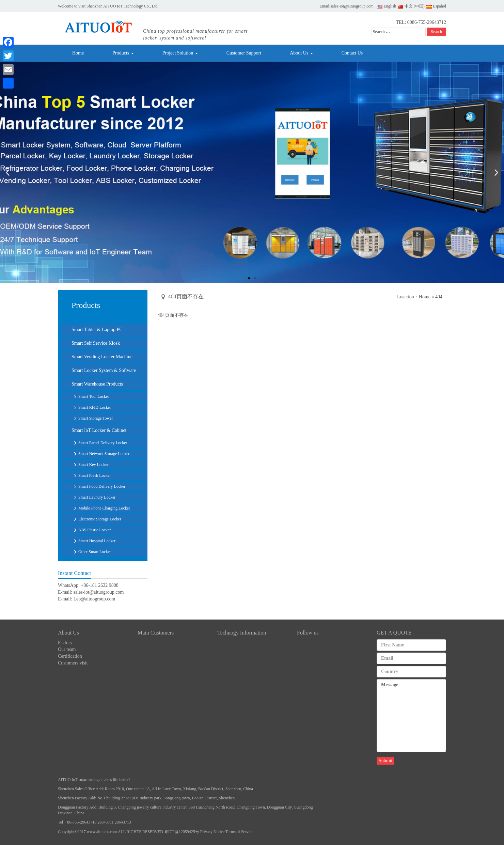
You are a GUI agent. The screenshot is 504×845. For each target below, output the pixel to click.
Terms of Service (239, 832)
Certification (70, 656)
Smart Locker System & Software (104, 370)
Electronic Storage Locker (100, 519)
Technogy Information (242, 633)
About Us (301, 53)
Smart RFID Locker (95, 407)
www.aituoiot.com (102, 832)
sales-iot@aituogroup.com (352, 6)
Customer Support (244, 53)
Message (411, 716)
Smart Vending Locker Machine (102, 357)
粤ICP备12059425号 (182, 832)
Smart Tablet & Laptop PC (97, 330)
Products (123, 53)
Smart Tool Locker (94, 396)
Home (78, 53)
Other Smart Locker (95, 552)
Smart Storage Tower (96, 418)
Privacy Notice (212, 832)
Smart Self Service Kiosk (96, 343)
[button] (249, 278)
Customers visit (73, 663)
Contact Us (352, 53)
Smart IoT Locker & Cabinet (99, 430)
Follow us (308, 633)
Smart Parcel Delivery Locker (103, 443)
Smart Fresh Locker (94, 475)
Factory (65, 643)
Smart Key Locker (93, 465)
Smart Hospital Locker (97, 541)
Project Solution (180, 53)
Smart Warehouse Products (97, 384)
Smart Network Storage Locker (104, 454)
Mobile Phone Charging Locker (104, 508)
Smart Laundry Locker (97, 497)
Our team (67, 649)
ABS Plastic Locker (94, 530)
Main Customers (156, 633)
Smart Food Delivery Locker (102, 486)
